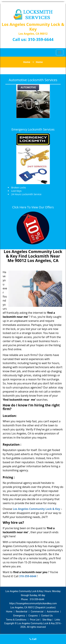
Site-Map (47, 620)
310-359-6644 (41, 39)
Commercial (37, 612)
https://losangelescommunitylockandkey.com (33, 603)
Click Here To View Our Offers (33, 207)
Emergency (19, 616)
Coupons (33, 616)
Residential (22, 612)
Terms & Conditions (16, 620)
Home (27, 62)
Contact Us (47, 616)
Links (57, 620)
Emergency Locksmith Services (33, 129)
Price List (35, 620)
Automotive (53, 612)
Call (33, 639)
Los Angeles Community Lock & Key (36, 509)
